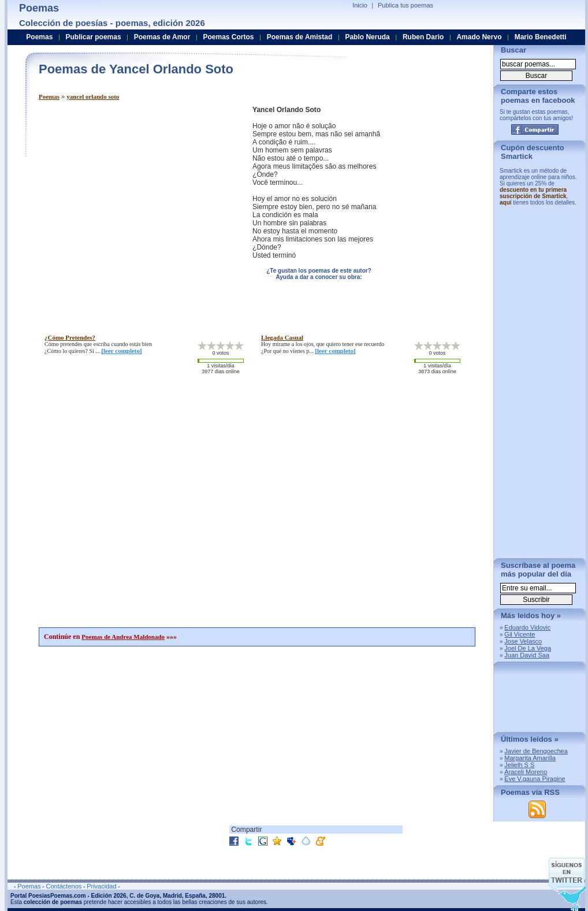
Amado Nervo (479, 37)
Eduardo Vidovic (527, 627)
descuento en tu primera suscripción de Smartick (533, 193)
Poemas (49, 96)
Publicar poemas (94, 37)
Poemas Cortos (228, 37)
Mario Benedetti (541, 37)
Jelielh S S (519, 765)
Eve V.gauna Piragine (535, 779)
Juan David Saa (527, 655)
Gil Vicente (520, 634)
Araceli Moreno (526, 772)
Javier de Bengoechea (536, 751)
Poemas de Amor (162, 37)
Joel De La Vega (528, 648)
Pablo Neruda (367, 37)
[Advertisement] (108, 214)
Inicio (360, 5)
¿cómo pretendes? (70, 337)
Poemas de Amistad (300, 37)
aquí (506, 202)
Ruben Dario (423, 37)
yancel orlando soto (93, 96)
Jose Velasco (523, 641)
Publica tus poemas (405, 5)
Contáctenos (64, 886)
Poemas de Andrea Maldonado (123, 637)
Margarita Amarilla (530, 758)
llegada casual (282, 337)
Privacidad (101, 886)
